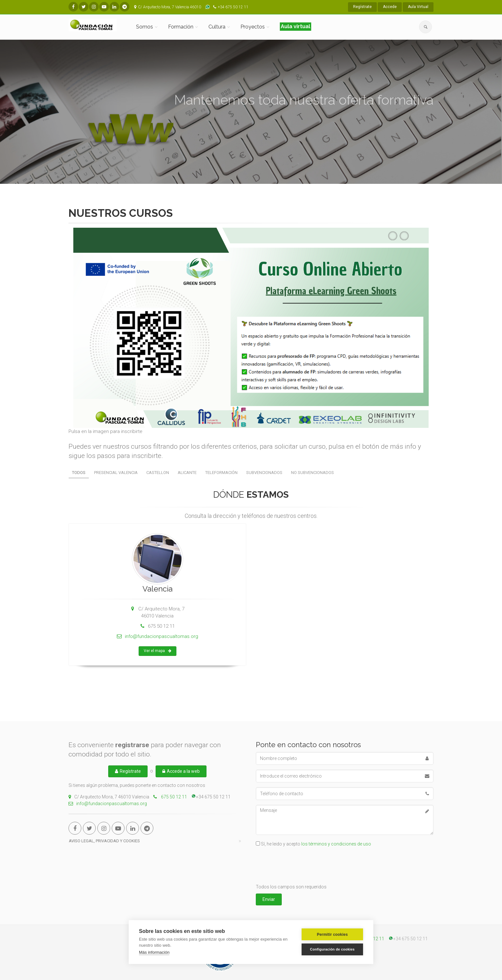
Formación (181, 27)
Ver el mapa (158, 657)
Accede (390, 7)
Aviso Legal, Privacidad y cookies (104, 841)
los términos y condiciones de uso (336, 844)
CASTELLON (158, 473)
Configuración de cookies (332, 949)
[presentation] (304, 866)
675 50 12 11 (174, 797)
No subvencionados (312, 473)
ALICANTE (187, 473)
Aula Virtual (418, 7)
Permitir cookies (332, 935)
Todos (79, 473)
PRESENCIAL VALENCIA (116, 473)
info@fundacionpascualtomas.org (158, 642)
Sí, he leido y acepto (316, 844)
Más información (154, 952)
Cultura (217, 27)
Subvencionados (264, 473)
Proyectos (253, 27)
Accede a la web (181, 771)
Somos (145, 27)
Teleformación (221, 473)
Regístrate (362, 7)
